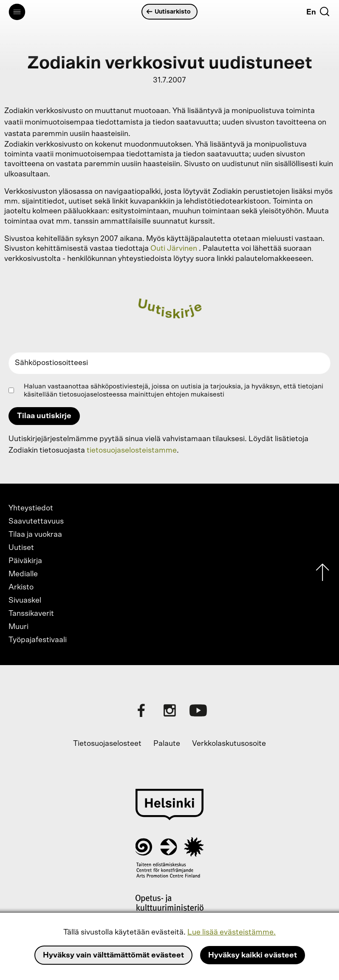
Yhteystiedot (31, 508)
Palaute (167, 744)
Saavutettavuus (36, 521)
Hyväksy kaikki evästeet (253, 955)
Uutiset (21, 548)
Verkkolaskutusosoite (229, 744)
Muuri (18, 627)
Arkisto (21, 587)
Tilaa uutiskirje (44, 416)
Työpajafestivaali (38, 640)
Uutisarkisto (169, 12)
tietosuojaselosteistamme (132, 450)
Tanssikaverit (31, 614)
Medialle (23, 574)
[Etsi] (325, 11)
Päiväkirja (25, 561)
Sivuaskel (25, 600)
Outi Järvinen (174, 249)
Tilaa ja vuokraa (35, 535)
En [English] (311, 12)
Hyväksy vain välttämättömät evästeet (113, 955)
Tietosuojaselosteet (107, 744)
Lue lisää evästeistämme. (232, 932)
